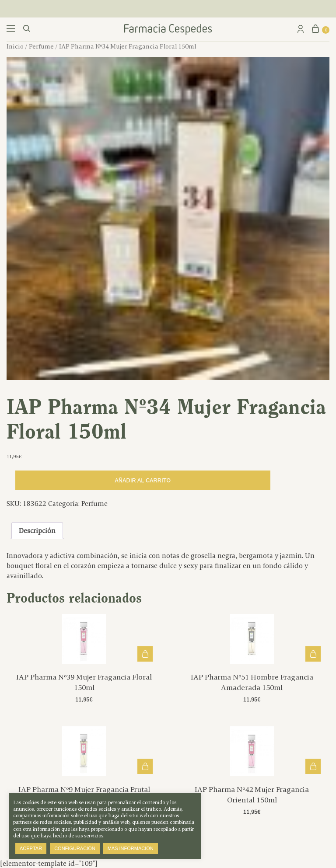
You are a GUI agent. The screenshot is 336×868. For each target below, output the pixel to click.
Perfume (41, 46)
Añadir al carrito (143, 481)
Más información (131, 848)
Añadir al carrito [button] (145, 654)
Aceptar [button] (31, 848)
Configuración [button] (75, 848)
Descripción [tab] (37, 531)
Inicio (15, 46)
